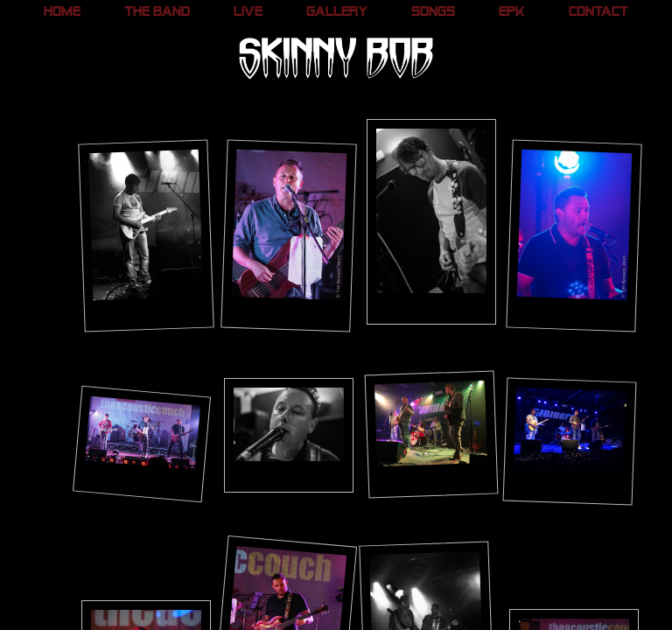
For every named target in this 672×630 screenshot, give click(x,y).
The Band (157, 13)
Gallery (337, 13)
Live (248, 13)
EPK (512, 13)
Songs (433, 13)
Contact (598, 13)
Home (62, 13)
